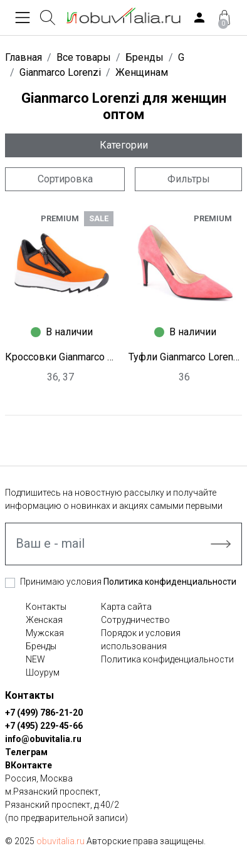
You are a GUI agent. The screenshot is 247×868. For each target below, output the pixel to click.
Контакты (46, 607)
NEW (35, 659)
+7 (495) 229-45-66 (44, 726)
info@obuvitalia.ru (43, 739)
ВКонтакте (29, 765)
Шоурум (43, 672)
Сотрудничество (135, 620)
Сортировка (65, 179)
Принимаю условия (128, 582)
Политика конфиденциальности (170, 582)
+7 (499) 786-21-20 (44, 713)
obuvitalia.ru (60, 841)
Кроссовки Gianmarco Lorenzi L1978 (62, 357)
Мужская (45, 633)
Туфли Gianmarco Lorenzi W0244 (185, 357)
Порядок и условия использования (141, 640)
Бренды (41, 646)
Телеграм (26, 752)
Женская (44, 620)
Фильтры (189, 179)
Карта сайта (126, 607)
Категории (124, 145)
